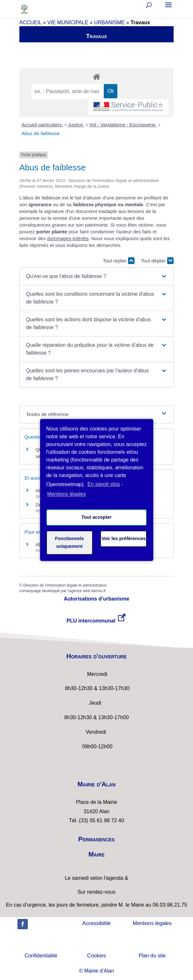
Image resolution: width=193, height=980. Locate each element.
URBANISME (109, 22)
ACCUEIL (31, 22)
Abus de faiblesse (40, 133)
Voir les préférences (124, 539)
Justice (76, 125)
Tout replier (119, 261)
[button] (96, 276)
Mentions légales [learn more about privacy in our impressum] (67, 494)
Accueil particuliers (42, 125)
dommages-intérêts (68, 238)
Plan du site (152, 956)
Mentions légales (152, 923)
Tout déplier (157, 261)
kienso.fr (98, 591)
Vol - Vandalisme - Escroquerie (123, 125)
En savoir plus (104, 484)
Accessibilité (96, 923)
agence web (80, 591)
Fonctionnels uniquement (70, 543)
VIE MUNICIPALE (68, 22)
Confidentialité (41, 956)
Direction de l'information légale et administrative (65, 585)
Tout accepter (96, 517)
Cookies (97, 956)
